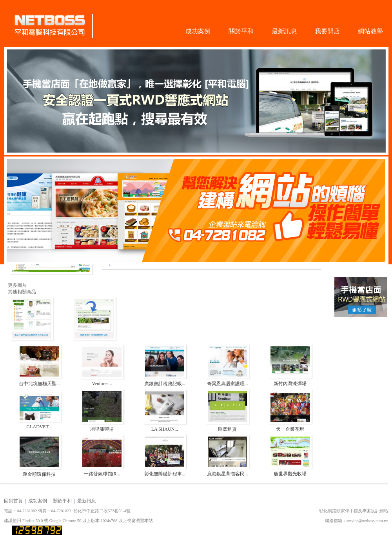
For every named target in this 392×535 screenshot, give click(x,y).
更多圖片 (17, 285)
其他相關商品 (22, 292)
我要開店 (327, 31)
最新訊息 (284, 31)
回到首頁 (13, 501)
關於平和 (241, 31)
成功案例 (198, 31)
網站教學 (370, 31)
